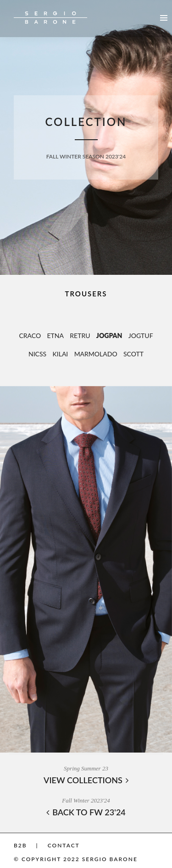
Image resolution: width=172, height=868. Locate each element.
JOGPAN (109, 336)
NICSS (37, 354)
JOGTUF (141, 336)
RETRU (80, 336)
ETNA (55, 336)
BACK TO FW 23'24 (86, 812)
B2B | (26, 845)
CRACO (30, 336)
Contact (64, 845)
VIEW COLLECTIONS (86, 780)
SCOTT (133, 354)
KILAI (61, 354)
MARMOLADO (96, 354)
